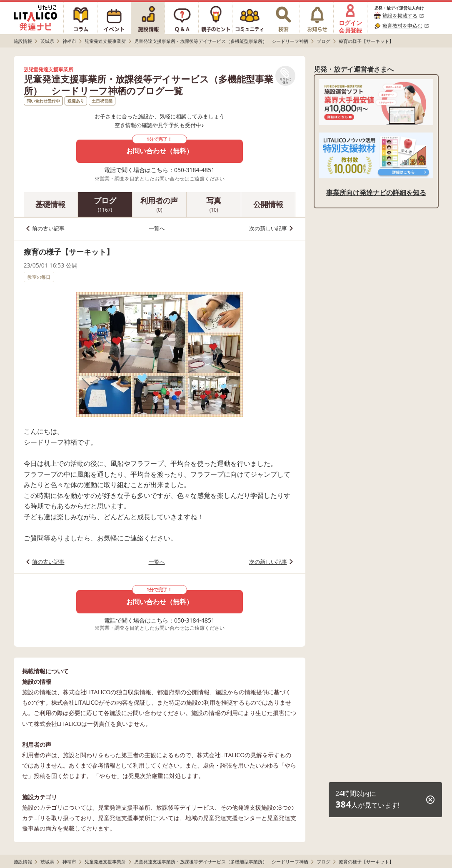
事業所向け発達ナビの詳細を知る (376, 193)
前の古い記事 (48, 228)
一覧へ (157, 228)
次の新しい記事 (268, 228)
